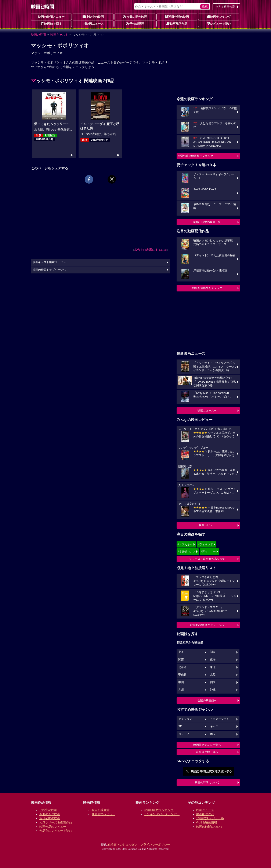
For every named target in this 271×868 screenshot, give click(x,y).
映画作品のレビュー (53, 827)
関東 (213, 652)
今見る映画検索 (225, 7)
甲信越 (182, 675)
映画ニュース (93, 24)
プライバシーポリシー (155, 844)
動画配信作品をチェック (207, 288)
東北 (213, 667)
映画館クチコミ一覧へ (207, 745)
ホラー (214, 734)
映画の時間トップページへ (49, 270)
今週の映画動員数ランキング (195, 156)
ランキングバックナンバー (162, 814)
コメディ (184, 734)
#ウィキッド (205, 544)
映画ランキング (219, 17)
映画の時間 (38, 35)
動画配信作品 (177, 24)
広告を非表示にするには (151, 250)
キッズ (214, 726)
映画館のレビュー (104, 814)
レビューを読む (219, 24)
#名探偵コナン (186, 551)
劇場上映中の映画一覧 (207, 222)
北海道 (182, 667)
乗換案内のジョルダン (123, 844)
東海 (213, 660)
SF (180, 726)
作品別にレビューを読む (56, 831)
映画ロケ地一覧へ (207, 752)
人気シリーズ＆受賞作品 (56, 822)
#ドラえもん (185, 544)
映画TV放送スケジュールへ (207, 625)
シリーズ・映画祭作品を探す (207, 559)
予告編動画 (135, 24)
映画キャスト (59, 35)
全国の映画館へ (207, 700)
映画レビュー (207, 525)
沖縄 (213, 690)
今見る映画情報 (207, 822)
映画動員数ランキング (159, 810)
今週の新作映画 (135, 17)
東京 (181, 652)
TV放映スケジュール (210, 818)
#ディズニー (208, 551)
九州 (181, 690)
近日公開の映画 (177, 17)
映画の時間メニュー (51, 17)
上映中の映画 (93, 17)
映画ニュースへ (207, 410)
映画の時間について (207, 782)
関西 (181, 660)
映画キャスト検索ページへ (49, 262)
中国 (181, 682)
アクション (185, 719)
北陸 (213, 675)
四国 (213, 682)
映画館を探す (51, 24)
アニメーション (220, 719)
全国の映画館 (101, 810)
